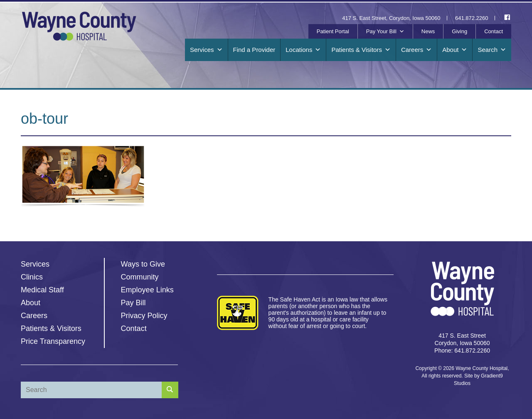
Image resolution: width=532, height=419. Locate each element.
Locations (303, 50)
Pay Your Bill (385, 32)
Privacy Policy (144, 316)
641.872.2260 (472, 18)
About (455, 50)
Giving (459, 31)
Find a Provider (254, 50)
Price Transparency (53, 341)
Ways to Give (143, 264)
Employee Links (147, 290)
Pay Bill (133, 303)
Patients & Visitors (361, 50)
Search (492, 50)
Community (140, 277)
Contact (494, 31)
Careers (416, 50)
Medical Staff (42, 290)
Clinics (32, 277)
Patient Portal (333, 31)
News (428, 31)
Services (206, 50)
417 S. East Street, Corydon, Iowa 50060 (391, 18)
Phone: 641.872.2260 (462, 350)
